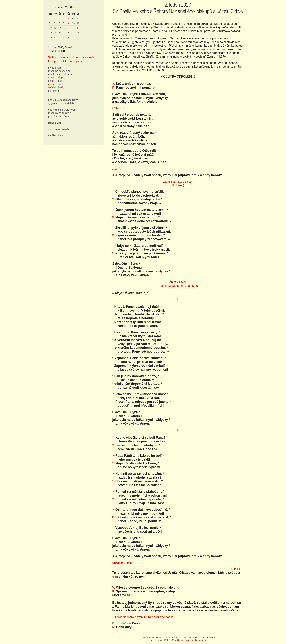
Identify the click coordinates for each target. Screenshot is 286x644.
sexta (51, 81)
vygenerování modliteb (61, 103)
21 (60, 33)
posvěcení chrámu (59, 116)
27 (55, 37)
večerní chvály (56, 87)
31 (73, 37)
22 (64, 33)
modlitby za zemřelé (60, 113)
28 (60, 37)
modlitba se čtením (59, 71)
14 (60, 28)
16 (69, 28)
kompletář (54, 91)
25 (78, 33)
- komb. (68, 74)
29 (64, 37)
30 (69, 37)
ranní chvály (55, 74)
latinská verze (55, 123)
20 (55, 33)
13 (55, 28)
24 (73, 33)
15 (64, 28)
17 (73, 28)
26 (50, 37)
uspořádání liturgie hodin (62, 110)
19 (50, 33)
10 (73, 23)
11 (78, 23)
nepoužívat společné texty (63, 100)
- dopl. (60, 78)
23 (69, 33)
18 (78, 28)
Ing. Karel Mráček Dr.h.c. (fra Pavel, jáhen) (195, 638)
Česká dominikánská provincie (192, 640)
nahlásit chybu (56, 135)
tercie (51, 78)
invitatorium (55, 68)
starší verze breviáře (59, 129)
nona (51, 84)
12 (50, 28)
